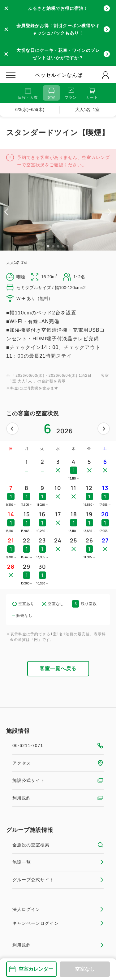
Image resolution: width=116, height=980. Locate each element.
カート (92, 94)
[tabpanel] (58, 212)
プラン (71, 94)
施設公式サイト (58, 780)
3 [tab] (58, 246)
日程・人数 (28, 94)
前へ (12, 429)
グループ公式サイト (58, 880)
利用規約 (58, 798)
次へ (104, 429)
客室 (51, 94)
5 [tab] (68, 246)
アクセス (58, 763)
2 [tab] (53, 246)
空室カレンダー (31, 969)
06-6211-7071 (58, 745)
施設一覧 (58, 862)
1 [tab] (48, 246)
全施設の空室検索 (58, 845)
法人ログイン (58, 909)
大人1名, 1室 (87, 110)
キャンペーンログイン (58, 923)
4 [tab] (63, 246)
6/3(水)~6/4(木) (30, 110)
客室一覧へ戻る (58, 669)
